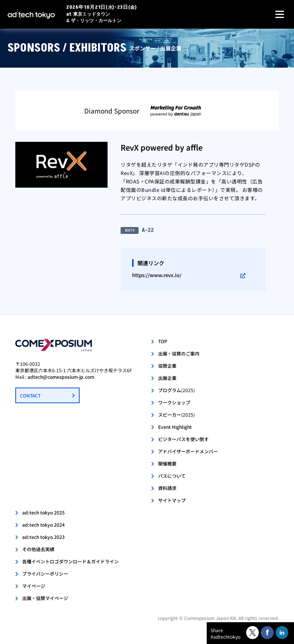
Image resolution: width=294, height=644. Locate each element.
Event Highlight (175, 427)
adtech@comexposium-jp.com (61, 377)
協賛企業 (167, 366)
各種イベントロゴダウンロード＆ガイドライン (70, 561)
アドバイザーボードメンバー (188, 451)
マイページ (34, 586)
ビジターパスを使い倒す (183, 439)
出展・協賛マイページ (45, 598)
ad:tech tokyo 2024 (43, 525)
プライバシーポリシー (45, 573)
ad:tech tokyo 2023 (43, 537)
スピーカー (176, 414)
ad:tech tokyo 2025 (43, 512)
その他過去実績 (38, 549)
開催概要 (167, 463)
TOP (163, 341)
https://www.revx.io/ (157, 275)
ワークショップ (174, 402)
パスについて (172, 476)
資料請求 (167, 488)
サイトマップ (172, 500)
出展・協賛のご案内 (179, 353)
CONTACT (30, 395)
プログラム (176, 390)
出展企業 (167, 378)
